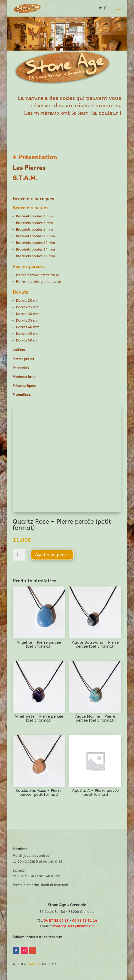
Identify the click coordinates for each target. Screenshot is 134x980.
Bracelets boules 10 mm (35, 236)
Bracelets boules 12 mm (35, 243)
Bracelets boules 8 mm (34, 230)
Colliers (19, 350)
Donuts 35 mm (28, 320)
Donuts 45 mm (28, 334)
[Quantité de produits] (19, 555)
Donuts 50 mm (28, 340)
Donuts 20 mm (28, 301)
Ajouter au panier (52, 555)
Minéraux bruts (24, 377)
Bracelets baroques (33, 198)
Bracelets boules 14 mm (35, 249)
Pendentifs (21, 368)
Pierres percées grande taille (38, 282)
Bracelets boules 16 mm (35, 256)
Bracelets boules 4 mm (34, 216)
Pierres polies (23, 359)
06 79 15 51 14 (85, 921)
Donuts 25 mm (28, 307)
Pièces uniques (24, 386)
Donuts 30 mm (28, 314)
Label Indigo (34, 964)
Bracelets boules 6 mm (34, 223)
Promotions (22, 395)
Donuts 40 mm (28, 327)
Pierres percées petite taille (38, 275)
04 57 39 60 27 (56, 921)
